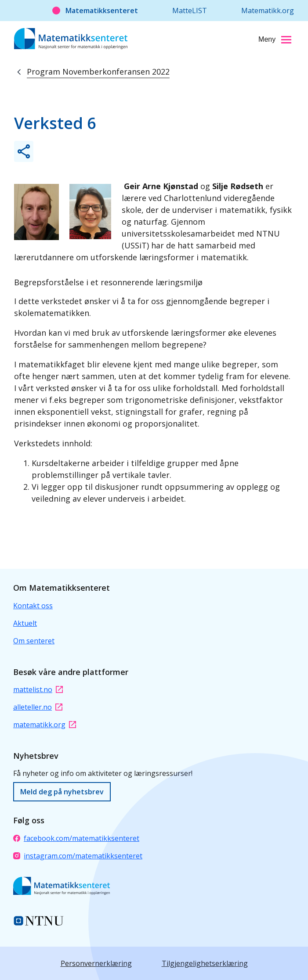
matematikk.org (45, 725)
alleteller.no (38, 707)
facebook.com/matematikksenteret (76, 838)
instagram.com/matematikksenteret (78, 856)
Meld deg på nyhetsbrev (62, 792)
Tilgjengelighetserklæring (205, 963)
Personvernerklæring (96, 963)
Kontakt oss (33, 606)
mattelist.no (38, 689)
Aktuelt (25, 623)
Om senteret (34, 641)
